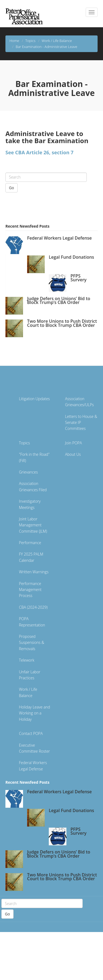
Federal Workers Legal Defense (59, 238)
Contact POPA (31, 733)
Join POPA (73, 443)
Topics (30, 41)
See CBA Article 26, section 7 (39, 152)
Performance (30, 543)
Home (14, 41)
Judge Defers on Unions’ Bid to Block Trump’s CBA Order (59, 300)
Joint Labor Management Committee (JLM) (33, 525)
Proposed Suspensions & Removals (32, 643)
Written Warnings (34, 572)
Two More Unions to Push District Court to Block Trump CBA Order (62, 323)
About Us (73, 454)
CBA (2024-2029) (33, 607)
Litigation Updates (34, 399)
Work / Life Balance (57, 41)
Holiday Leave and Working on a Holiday (34, 713)
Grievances (28, 472)
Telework (27, 660)
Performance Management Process (30, 590)
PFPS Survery (78, 278)
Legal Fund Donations (71, 257)
